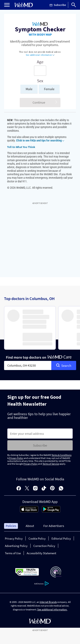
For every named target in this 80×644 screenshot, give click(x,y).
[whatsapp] (61, 489)
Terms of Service (51, 464)
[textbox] (28, 365)
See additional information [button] (40, 55)
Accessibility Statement (41, 553)
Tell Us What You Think (21, 147)
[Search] (74, 5)
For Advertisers (54, 526)
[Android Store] (51, 511)
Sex (40, 81)
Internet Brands (48, 602)
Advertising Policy (16, 546)
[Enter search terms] (40, 71)
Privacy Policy (16, 458)
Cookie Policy (37, 538)
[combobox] (28, 365)
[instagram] (35, 489)
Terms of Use (13, 553)
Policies (11, 526)
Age (40, 62)
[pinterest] (52, 489)
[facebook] (19, 489)
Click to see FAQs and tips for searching (40, 140)
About (30, 526)
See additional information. (52, 609)
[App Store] (29, 511)
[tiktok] (44, 489)
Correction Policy (44, 546)
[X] (27, 489)
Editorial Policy (61, 538)
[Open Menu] (7, 5)
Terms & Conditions (61, 455)
